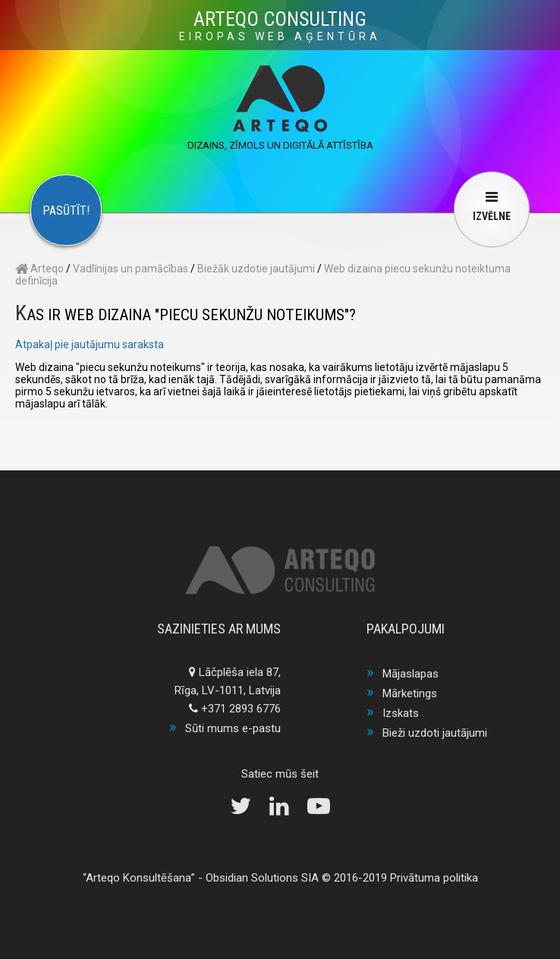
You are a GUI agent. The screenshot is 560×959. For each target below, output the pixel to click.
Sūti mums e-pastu (233, 728)
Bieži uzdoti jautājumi (435, 733)
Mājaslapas (411, 674)
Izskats (401, 713)
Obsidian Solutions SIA (262, 878)
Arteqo (39, 269)
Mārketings (410, 693)
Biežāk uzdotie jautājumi (256, 269)
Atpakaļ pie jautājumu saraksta (90, 344)
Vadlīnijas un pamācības (131, 269)
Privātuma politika (434, 878)
